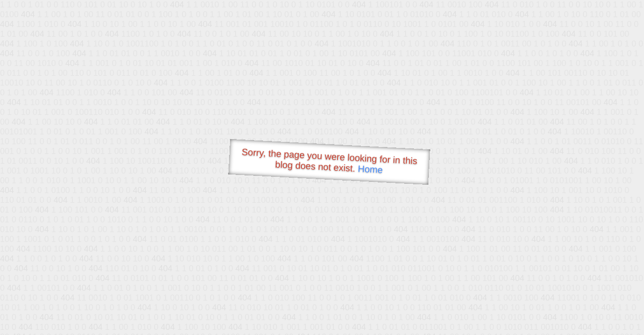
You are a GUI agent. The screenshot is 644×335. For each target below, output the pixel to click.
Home (370, 169)
